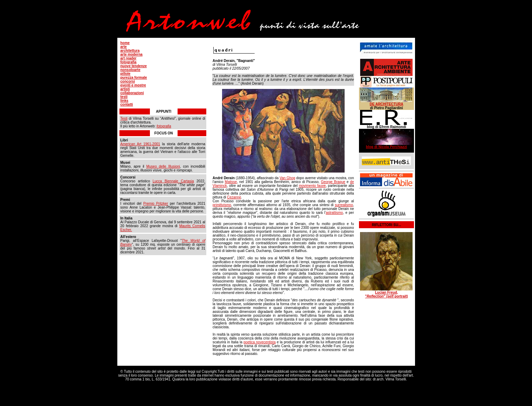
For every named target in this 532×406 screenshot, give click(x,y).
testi (124, 97)
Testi (124, 118)
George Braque (333, 182)
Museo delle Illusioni (163, 166)
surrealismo (344, 205)
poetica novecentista (260, 342)
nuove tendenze (134, 66)
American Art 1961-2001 (140, 144)
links (125, 101)
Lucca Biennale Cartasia (173, 181)
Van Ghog (287, 178)
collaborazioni (132, 93)
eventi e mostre (133, 85)
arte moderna (132, 54)
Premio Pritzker (156, 204)
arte (124, 47)
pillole (126, 74)
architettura (130, 51)
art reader (129, 58)
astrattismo (334, 213)
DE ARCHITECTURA (387, 104)
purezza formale (134, 78)
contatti (127, 104)
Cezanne (234, 197)
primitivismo (222, 205)
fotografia (129, 62)
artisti (125, 89)
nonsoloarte (130, 70)
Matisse (231, 182)
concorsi (128, 81)
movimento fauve (312, 186)
